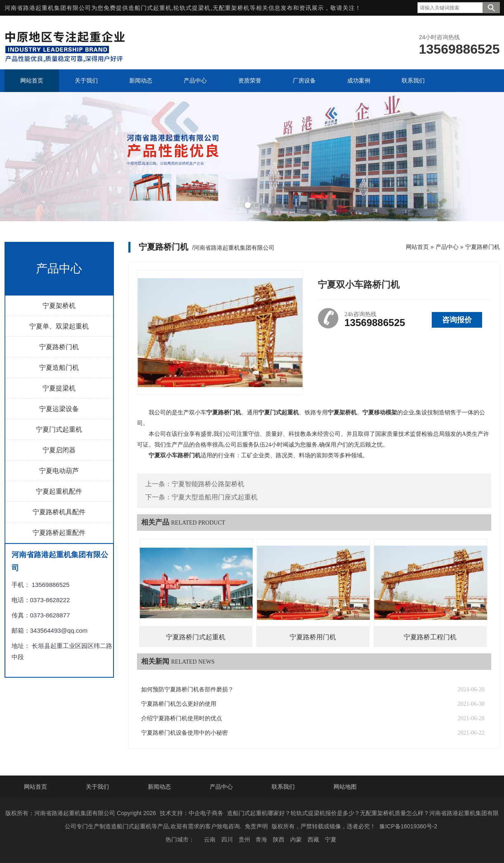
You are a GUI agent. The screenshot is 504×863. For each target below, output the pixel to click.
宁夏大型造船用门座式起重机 (215, 497)
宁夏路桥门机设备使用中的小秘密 (185, 733)
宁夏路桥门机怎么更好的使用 (179, 704)
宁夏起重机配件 (59, 491)
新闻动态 (159, 787)
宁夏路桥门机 (59, 347)
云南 (210, 839)
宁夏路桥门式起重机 (196, 637)
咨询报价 (457, 320)
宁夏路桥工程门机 (430, 637)
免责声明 (256, 826)
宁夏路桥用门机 (313, 637)
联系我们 (283, 787)
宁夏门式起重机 (59, 429)
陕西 (279, 839)
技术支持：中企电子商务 (192, 813)
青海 (261, 839)
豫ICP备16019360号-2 (408, 826)
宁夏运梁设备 (59, 409)
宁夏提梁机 (59, 388)
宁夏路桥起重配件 (59, 533)
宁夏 (331, 839)
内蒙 (296, 839)
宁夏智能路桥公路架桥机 (208, 484)
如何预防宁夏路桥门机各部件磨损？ (187, 689)
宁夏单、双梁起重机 (59, 326)
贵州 (244, 839)
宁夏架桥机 (59, 306)
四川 (227, 839)
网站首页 (417, 247)
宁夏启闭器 (59, 450)
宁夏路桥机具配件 (59, 512)
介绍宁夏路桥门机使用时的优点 (182, 718)
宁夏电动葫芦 (59, 471)
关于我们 (97, 787)
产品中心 (447, 247)
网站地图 (345, 787)
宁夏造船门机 (59, 368)
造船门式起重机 (150, 8)
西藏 (313, 839)
